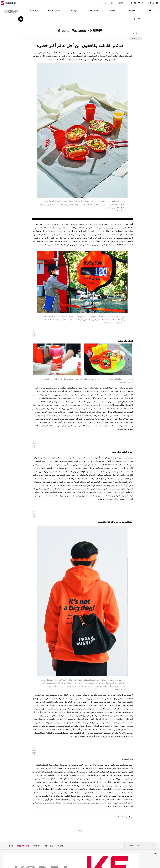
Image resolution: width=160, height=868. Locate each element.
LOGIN (101, 3)
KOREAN (119, 3)
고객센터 (60, 839)
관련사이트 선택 (141, 839)
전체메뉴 (153, 10)
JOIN (110, 3)
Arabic (138, 35)
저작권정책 (36, 839)
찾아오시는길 (48, 839)
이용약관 (10, 839)
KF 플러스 (148, 3)
